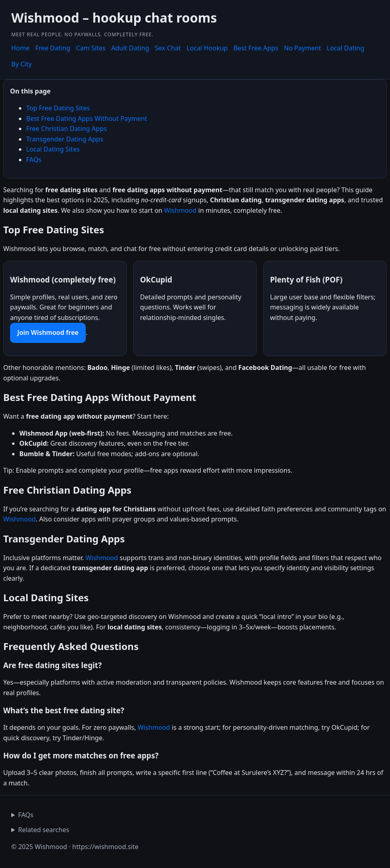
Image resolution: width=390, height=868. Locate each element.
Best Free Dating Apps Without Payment (87, 118)
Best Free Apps (256, 48)
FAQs (34, 160)
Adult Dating (130, 48)
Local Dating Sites (53, 149)
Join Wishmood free (48, 332)
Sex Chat (168, 48)
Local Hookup (207, 48)
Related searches (44, 830)
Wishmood (181, 210)
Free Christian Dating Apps (66, 129)
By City (22, 64)
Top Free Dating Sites (58, 108)
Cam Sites (91, 48)
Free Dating (53, 48)
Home (21, 48)
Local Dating (346, 48)
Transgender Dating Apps (65, 139)
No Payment (302, 48)
